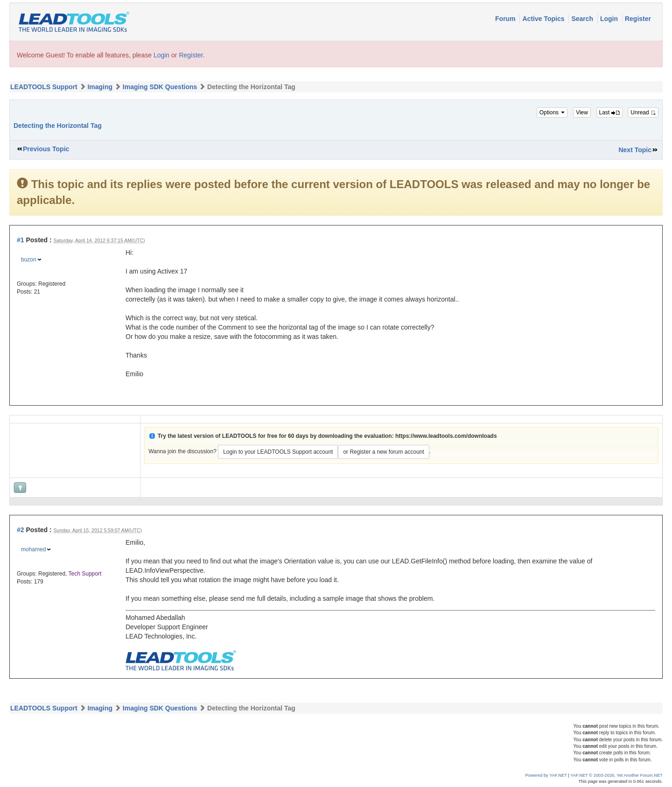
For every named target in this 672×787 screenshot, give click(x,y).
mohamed (33, 549)
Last (609, 112)
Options (552, 112)
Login (610, 19)
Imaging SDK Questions (160, 87)
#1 (21, 240)
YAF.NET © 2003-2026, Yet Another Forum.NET (616, 775)
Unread (643, 112)
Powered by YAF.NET (546, 775)
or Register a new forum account (383, 452)
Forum (506, 19)
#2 (21, 530)
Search (583, 19)
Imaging (100, 87)
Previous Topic (46, 149)
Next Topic (635, 150)
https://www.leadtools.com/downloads (446, 436)
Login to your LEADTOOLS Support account (278, 452)
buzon (29, 260)
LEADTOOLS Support (44, 87)
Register (638, 19)
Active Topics (544, 19)
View (582, 112)
